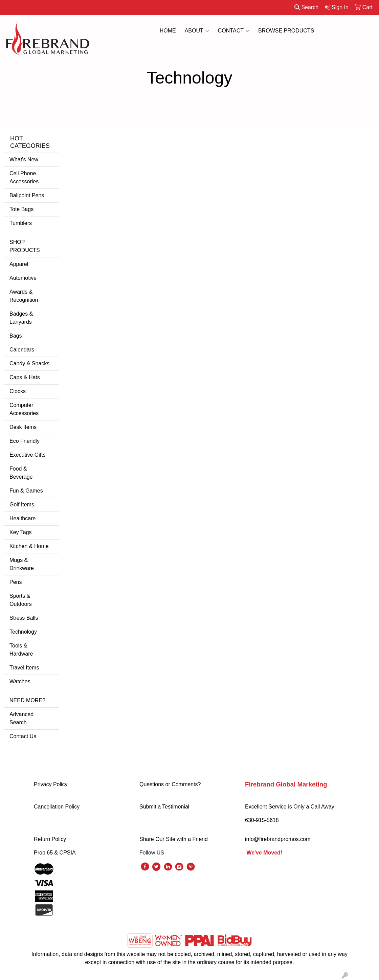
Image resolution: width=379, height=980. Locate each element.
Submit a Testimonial (164, 807)
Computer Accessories (24, 409)
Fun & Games (26, 491)
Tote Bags (21, 209)
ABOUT (197, 31)
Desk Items (23, 427)
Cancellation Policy (57, 807)
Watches (20, 681)
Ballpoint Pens (27, 195)
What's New (24, 159)
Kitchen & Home (29, 546)
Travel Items (24, 668)
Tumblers (21, 223)
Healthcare (23, 518)
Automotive (23, 278)
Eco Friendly (25, 441)
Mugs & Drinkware (22, 564)
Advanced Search (21, 718)
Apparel (19, 264)
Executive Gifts (28, 455)
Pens (16, 582)
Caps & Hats (25, 377)
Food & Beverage (21, 473)
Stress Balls (24, 618)
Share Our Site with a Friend (174, 839)
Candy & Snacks (29, 363)
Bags (16, 336)
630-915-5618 (262, 820)
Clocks (18, 391)
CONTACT (234, 31)
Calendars (22, 350)
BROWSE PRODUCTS (286, 31)
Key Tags (21, 532)
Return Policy (50, 839)
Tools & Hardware (21, 650)
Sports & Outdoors (21, 600)
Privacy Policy (51, 784)
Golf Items (22, 505)
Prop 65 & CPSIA (55, 853)
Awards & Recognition (24, 296)
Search (306, 7)
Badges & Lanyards (21, 318)
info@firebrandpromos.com (278, 839)
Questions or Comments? (170, 784)
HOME (168, 31)
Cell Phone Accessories (24, 177)
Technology (23, 632)
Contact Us (23, 736)
